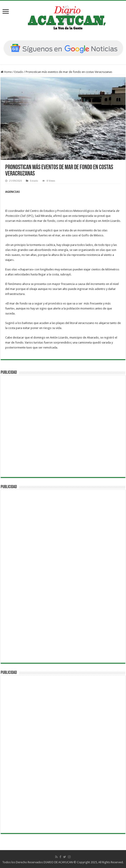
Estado (19, 72)
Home (6, 72)
